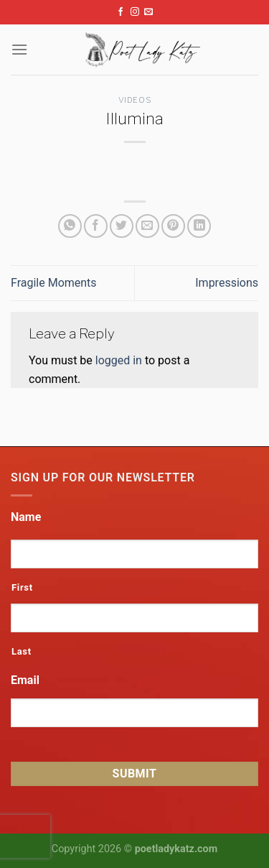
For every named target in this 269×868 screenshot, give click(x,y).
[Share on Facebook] (96, 226)
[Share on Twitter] (122, 226)
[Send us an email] (148, 12)
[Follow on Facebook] (121, 12)
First (22, 587)
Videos (134, 100)
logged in (119, 360)
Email (25, 680)
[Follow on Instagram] (135, 12)
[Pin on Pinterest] (173, 226)
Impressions (227, 283)
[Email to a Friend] (147, 226)
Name (26, 517)
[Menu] (19, 49)
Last (22, 651)
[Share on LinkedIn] (199, 226)
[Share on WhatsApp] (70, 226)
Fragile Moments (54, 283)
